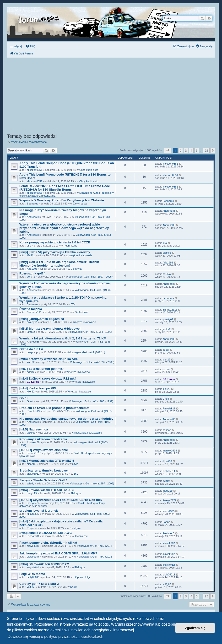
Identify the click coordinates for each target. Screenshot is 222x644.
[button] (167, 150)
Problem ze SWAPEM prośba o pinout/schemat (54, 408)
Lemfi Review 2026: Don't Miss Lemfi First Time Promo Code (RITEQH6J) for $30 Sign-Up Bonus (65, 188)
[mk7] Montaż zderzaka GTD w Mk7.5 (47, 461)
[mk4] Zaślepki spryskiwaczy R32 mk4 (48, 378)
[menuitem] (30, 46)
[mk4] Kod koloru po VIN (38, 388)
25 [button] (206, 150)
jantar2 (31, 332)
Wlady (30, 483)
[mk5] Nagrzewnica (34, 429)
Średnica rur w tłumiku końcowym (45, 470)
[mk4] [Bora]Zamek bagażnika (42, 319)
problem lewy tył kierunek (39, 511)
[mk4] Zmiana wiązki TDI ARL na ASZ (47, 490)
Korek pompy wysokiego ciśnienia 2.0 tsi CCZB (55, 242)
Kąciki (74, 587)
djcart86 (31, 464)
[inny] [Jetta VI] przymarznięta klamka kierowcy (55, 252)
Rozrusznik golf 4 (32, 273)
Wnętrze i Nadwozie (81, 255)
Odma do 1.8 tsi (31, 349)
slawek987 (33, 546)
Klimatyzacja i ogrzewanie (87, 433)
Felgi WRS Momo (32, 574)
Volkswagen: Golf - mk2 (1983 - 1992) (90, 332)
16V (76, 474)
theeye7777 (34, 503)
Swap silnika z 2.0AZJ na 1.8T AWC (46, 533)
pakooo (31, 433)
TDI (73, 304)
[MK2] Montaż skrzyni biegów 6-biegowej (50, 329)
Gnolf (30, 401)
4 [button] (191, 150)
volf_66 (31, 587)
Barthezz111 (34, 312)
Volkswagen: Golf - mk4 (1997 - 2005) (90, 277)
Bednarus (32, 204)
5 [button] (197, 150)
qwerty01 (32, 322)
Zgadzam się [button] (195, 628)
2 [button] (181, 150)
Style (75, 464)
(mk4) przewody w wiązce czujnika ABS (49, 359)
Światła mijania (31, 309)
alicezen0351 (35, 170)
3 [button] (186, 150)
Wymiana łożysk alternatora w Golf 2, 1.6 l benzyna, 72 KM (63, 338)
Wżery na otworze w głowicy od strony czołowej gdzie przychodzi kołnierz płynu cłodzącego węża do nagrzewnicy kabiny (64, 228)
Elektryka (76, 269)
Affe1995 (32, 269)
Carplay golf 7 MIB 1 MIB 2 (39, 584)
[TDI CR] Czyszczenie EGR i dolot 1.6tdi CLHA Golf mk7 (61, 500)
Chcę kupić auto (89, 170)
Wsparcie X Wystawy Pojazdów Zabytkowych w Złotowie (62, 200)
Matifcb (31, 255)
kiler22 (31, 362)
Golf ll (24, 398)
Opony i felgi (83, 577)
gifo (29, 246)
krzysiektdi (33, 567)
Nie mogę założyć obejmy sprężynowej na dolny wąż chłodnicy (66, 419)
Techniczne (71, 246)
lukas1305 (33, 514)
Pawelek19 (33, 411)
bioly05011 (33, 474)
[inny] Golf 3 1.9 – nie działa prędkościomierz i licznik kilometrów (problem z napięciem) (59, 264)
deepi (30, 352)
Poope (31, 528)
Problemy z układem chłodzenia (43, 439)
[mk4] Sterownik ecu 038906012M (44, 564)
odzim (30, 372)
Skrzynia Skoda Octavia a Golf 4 (43, 480)
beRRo (31, 277)
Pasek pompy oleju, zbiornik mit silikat (48, 543)
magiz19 (32, 493)
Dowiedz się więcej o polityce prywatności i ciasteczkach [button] (55, 636)
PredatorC (33, 536)
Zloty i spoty (80, 204)
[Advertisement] (111, 96)
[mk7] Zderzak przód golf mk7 (42, 369)
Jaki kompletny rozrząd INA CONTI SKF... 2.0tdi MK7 (58, 553)
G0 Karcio (33, 382)
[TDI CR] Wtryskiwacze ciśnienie (44, 450)
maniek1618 (34, 453)
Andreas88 (33, 217)
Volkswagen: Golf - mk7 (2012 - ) (86, 352)
